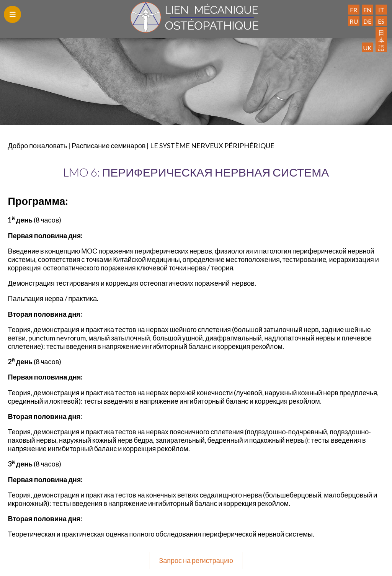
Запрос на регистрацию (196, 560)
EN (367, 10)
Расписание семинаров (109, 146)
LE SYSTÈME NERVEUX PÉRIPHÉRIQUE (212, 146)
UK (367, 48)
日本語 (381, 40)
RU (354, 21)
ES (381, 21)
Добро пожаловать (37, 146)
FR (354, 10)
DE (367, 21)
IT (381, 10)
